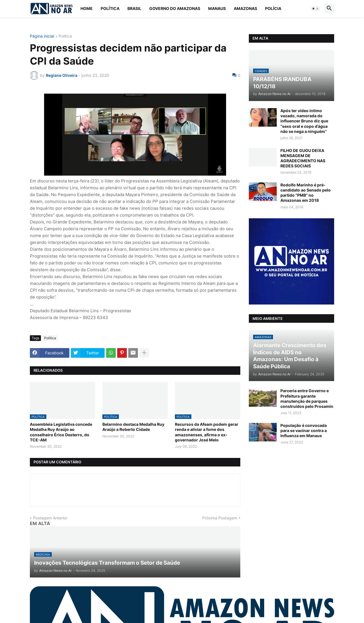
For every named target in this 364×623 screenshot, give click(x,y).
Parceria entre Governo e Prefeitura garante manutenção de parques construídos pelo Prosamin (307, 398)
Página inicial (42, 36)
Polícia (273, 8)
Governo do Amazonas (175, 8)
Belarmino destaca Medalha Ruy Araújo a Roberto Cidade (133, 427)
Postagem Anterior (50, 518)
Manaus (217, 8)
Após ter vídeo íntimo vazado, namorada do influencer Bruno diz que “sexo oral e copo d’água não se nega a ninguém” (304, 121)
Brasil (134, 8)
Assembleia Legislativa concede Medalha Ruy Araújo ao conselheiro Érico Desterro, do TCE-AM (61, 432)
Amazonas (245, 8)
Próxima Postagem (220, 518)
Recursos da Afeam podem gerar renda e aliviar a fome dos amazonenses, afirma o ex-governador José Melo (207, 432)
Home (87, 8)
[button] (315, 9)
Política (110, 8)
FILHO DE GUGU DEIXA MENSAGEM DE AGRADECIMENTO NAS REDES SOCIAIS (303, 158)
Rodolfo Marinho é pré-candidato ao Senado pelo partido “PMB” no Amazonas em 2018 (306, 193)
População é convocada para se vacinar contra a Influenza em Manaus (304, 430)
